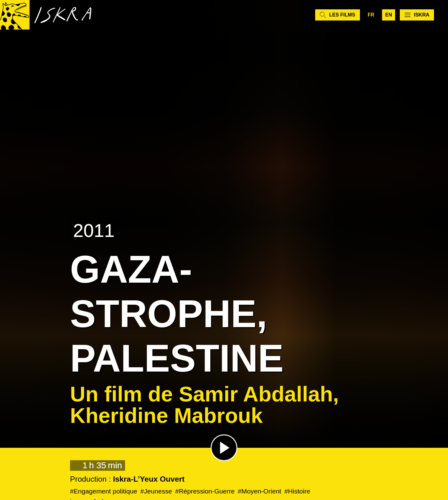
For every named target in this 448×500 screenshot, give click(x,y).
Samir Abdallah (256, 394)
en (389, 15)
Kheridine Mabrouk (166, 415)
